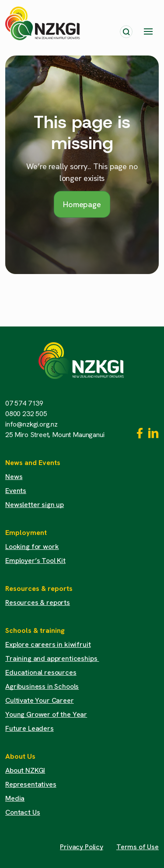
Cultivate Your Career (40, 700)
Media (15, 798)
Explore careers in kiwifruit (48, 644)
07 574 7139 (24, 403)
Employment (26, 533)
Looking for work (32, 547)
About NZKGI (25, 770)
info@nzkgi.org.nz (31, 424)
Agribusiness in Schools (42, 686)
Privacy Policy (82, 847)
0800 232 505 (26, 414)
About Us (20, 756)
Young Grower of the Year (46, 714)
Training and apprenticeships (52, 658)
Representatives (31, 784)
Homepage (82, 204)
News (14, 477)
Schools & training (35, 630)
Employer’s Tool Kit (35, 561)
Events (16, 491)
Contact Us (23, 812)
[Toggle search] (126, 32)
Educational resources (41, 672)
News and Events (33, 463)
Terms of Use (138, 847)
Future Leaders (30, 728)
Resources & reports (39, 589)
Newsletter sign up (35, 505)
